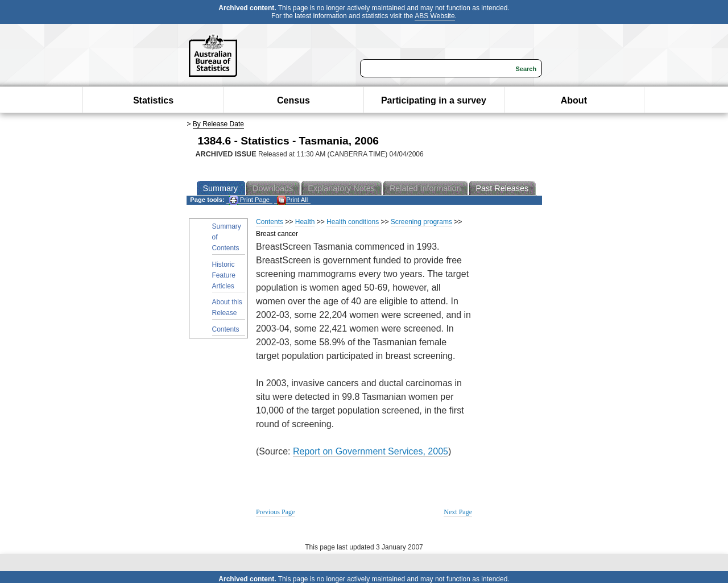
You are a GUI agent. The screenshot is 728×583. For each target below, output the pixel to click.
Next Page (458, 512)
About (574, 100)
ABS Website (435, 16)
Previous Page (275, 512)
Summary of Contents (227, 237)
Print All (292, 200)
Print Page (249, 200)
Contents (226, 329)
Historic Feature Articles (224, 275)
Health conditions (353, 222)
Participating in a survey (434, 100)
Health (305, 222)
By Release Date (218, 124)
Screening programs (421, 222)
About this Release (227, 307)
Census (293, 100)
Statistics (153, 100)
